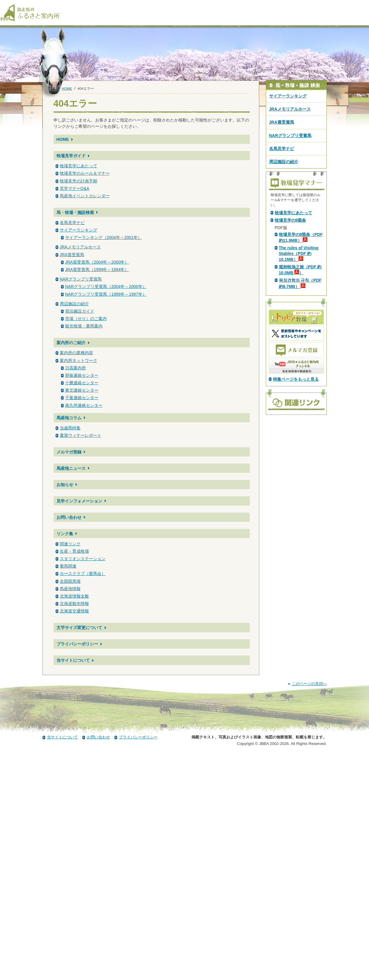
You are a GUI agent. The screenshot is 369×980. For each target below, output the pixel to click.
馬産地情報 (70, 589)
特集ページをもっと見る (296, 484)
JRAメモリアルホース (80, 247)
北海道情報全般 (74, 596)
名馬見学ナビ (72, 223)
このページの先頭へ (309, 909)
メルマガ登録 (69, 452)
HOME (67, 88)
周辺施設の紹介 (74, 304)
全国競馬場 (70, 581)
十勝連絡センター (82, 383)
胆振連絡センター (82, 375)
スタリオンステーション (83, 559)
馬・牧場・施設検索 (75, 212)
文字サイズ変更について (79, 628)
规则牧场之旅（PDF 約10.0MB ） (300, 374)
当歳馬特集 (70, 428)
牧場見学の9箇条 (291, 325)
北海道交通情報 (74, 611)
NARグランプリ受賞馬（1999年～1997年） (106, 294)
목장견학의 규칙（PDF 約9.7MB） (300, 388)
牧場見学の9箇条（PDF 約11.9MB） (301, 342)
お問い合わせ (69, 517)
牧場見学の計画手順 (78, 181)
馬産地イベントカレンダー (85, 196)
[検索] (365, 5)
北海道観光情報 (74, 604)
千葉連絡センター (82, 398)
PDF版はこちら (291, 263)
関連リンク (70, 544)
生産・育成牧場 (74, 551)
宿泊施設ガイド (80, 311)
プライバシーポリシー (77, 644)
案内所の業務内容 (76, 353)
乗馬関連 (68, 566)
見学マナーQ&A (75, 188)
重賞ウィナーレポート (81, 435)
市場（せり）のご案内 (86, 319)
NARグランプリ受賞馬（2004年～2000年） (106, 286)
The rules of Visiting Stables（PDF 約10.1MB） (299, 358)
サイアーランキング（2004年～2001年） (103, 237)
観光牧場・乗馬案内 (84, 326)
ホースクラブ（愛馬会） (83, 573)
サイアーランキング (78, 230)
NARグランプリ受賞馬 (81, 279)
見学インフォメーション (79, 501)
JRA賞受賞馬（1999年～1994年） (97, 270)
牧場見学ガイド (71, 156)
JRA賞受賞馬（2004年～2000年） (97, 262)
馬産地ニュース (71, 468)
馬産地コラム (69, 418)
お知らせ (65, 485)
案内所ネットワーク (78, 360)
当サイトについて (73, 660)
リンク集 (65, 534)
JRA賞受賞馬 (72, 255)
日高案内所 (76, 368)
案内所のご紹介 (71, 343)
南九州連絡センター (84, 405)
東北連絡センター (82, 390)
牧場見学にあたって (78, 166)
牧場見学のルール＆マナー (85, 173)
